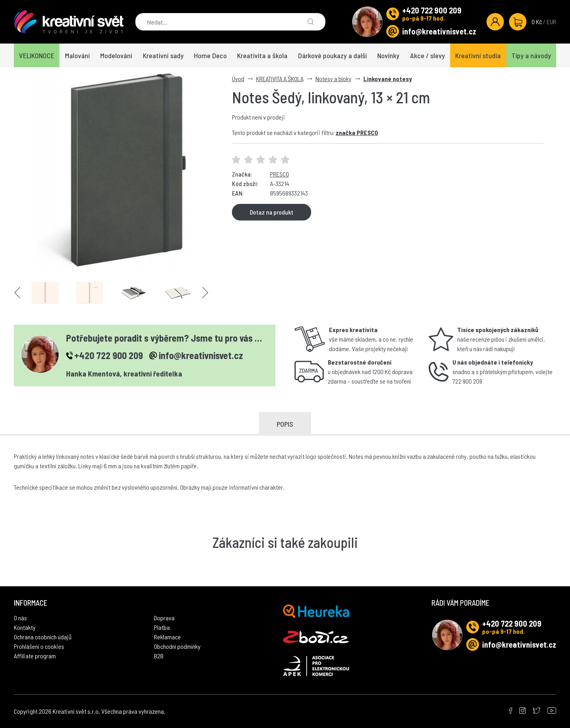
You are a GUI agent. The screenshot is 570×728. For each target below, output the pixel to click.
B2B (159, 656)
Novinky (388, 55)
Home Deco (210, 55)
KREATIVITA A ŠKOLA (280, 79)
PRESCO (279, 174)
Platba (162, 627)
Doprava (164, 618)
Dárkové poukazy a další (332, 55)
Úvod (238, 79)
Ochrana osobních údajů (43, 637)
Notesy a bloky (333, 79)
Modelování (116, 55)
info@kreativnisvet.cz (439, 31)
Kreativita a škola (262, 55)
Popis (285, 424)
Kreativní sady (163, 55)
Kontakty (25, 627)
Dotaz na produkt (272, 212)
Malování (77, 55)
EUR (551, 22)
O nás (20, 618)
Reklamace (167, 637)
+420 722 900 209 (432, 10)
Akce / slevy (427, 55)
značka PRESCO (357, 132)
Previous (17, 293)
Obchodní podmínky (177, 646)
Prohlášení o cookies (39, 646)
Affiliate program (35, 656)
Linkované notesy (388, 79)
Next (205, 293)
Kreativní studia (478, 55)
